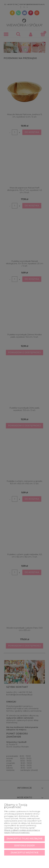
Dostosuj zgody (24, 846)
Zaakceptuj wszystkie (25, 853)
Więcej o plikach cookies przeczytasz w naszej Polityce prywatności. (22, 831)
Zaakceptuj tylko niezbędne (25, 839)
